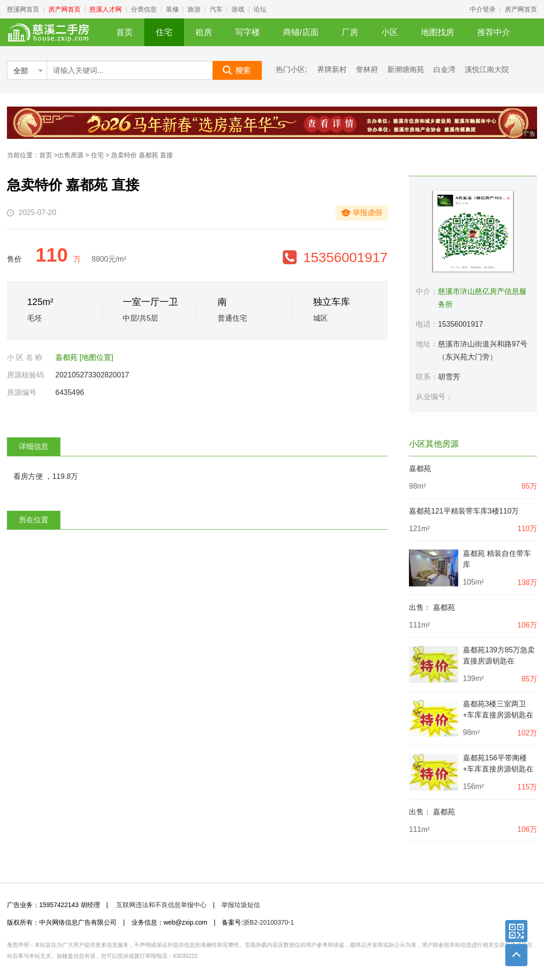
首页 (124, 32)
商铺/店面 (301, 32)
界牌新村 (332, 70)
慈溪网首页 (23, 9)
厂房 (350, 32)
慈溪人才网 (106, 9)
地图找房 (438, 32)
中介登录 (483, 9)
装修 (172, 9)
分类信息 (144, 9)
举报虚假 (367, 212)
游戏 (238, 9)
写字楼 (248, 32)
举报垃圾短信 (241, 905)
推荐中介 (494, 32)
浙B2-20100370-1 (269, 922)
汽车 (216, 9)
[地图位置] (96, 357)
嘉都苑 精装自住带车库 (497, 559)
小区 (390, 32)
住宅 (164, 32)
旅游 (194, 9)
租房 (204, 32)
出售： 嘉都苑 (432, 607)
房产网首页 (65, 9)
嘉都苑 (66, 357)
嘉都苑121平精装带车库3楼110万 (464, 511)
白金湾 (444, 70)
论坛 (260, 9)
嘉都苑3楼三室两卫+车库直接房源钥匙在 (498, 709)
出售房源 (71, 155)
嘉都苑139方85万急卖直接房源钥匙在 (499, 655)
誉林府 (367, 70)
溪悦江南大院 (487, 70)
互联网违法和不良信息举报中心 (161, 905)
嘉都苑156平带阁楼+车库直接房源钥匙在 (498, 763)
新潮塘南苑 (406, 70)
